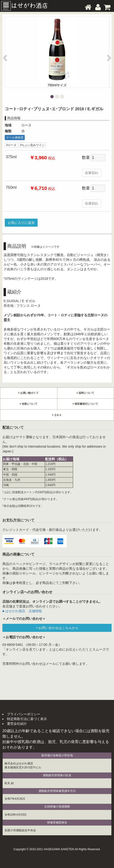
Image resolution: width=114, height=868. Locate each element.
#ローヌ (11, 145)
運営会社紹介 (17, 724)
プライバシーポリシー (24, 714)
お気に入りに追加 (21, 223)
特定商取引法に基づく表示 (27, 719)
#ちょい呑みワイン (32, 145)
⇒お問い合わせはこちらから (57, 628)
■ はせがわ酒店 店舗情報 (22, 611)
